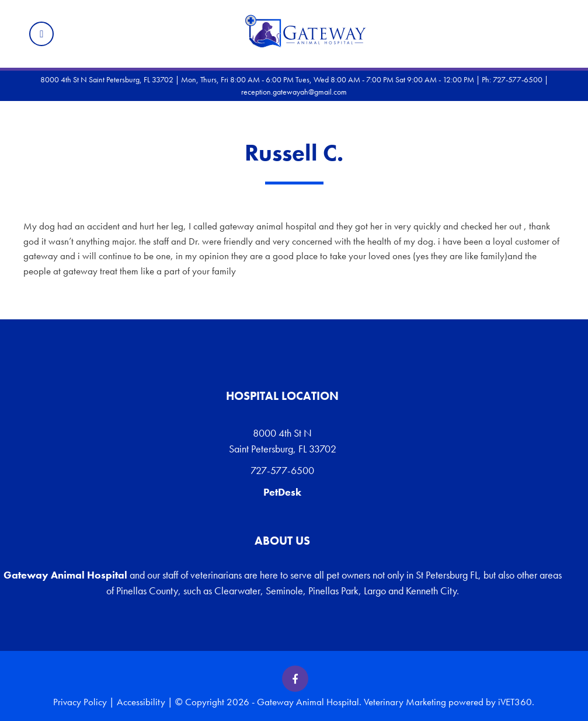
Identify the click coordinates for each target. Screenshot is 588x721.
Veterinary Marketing (405, 702)
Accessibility (141, 702)
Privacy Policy (80, 702)
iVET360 (515, 702)
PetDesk (282, 492)
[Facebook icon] (295, 679)
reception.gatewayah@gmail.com (294, 92)
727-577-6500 (282, 470)
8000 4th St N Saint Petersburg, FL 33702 (283, 441)
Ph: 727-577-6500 (512, 79)
